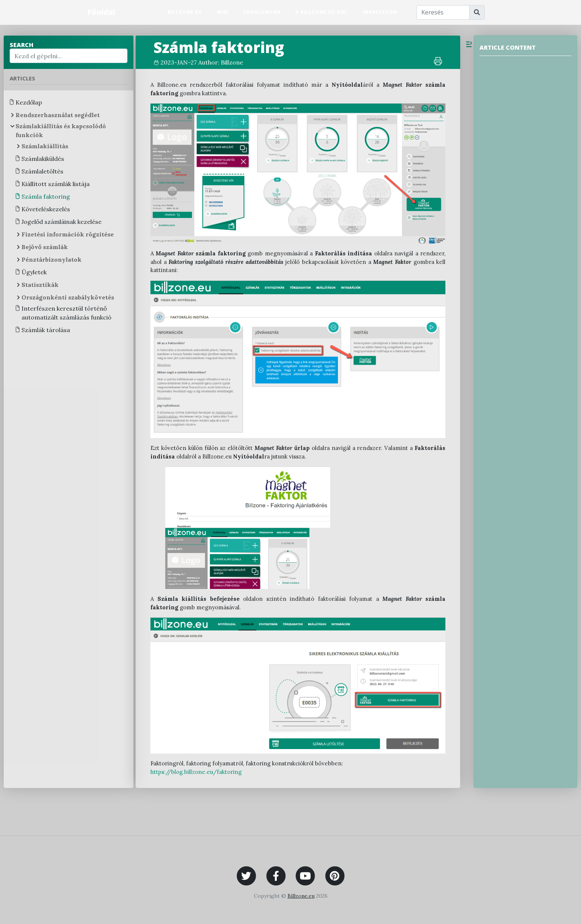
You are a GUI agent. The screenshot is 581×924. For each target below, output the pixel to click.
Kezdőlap (29, 102)
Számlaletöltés (42, 171)
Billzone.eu (185, 12)
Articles (22, 78)
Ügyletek (34, 272)
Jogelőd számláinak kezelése (62, 222)
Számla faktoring (46, 196)
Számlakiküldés (43, 159)
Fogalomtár (262, 12)
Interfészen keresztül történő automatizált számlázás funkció (67, 313)
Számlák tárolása (46, 330)
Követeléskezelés (46, 209)
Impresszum (380, 12)
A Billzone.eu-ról (321, 12)
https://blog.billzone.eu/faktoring (196, 772)
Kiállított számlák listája (56, 184)
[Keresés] (443, 12)
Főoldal (101, 12)
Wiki (223, 12)
